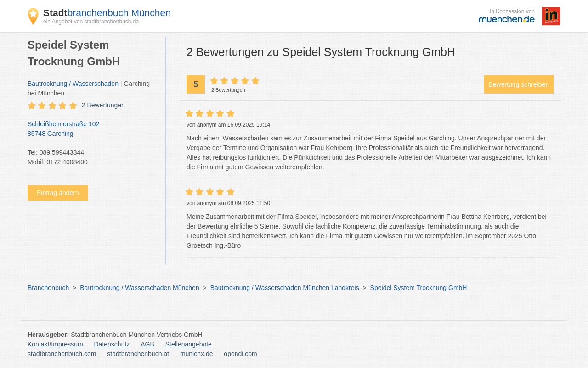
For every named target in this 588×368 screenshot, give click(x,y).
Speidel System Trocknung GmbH (419, 288)
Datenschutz (112, 344)
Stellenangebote (189, 344)
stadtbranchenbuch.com (62, 354)
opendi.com (240, 354)
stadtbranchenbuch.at (138, 354)
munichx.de (197, 354)
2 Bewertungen (103, 105)
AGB (147, 344)
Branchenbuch (48, 288)
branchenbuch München (107, 13)
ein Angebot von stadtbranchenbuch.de (91, 22)
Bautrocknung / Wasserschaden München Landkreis (285, 288)
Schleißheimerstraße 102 (92, 129)
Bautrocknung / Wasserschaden (73, 84)
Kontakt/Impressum (55, 344)
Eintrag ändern (58, 193)
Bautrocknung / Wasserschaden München (139, 288)
